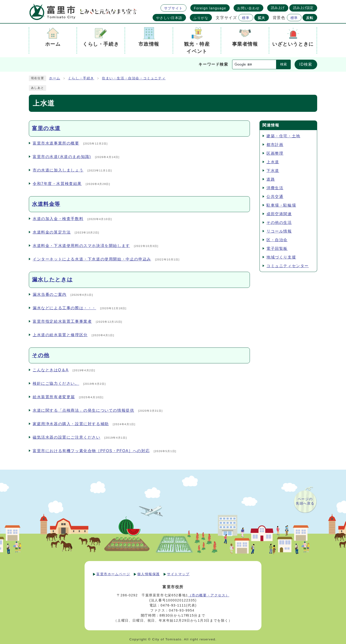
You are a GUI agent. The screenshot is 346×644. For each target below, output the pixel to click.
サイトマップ (178, 574)
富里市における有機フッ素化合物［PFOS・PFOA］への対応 (91, 451)
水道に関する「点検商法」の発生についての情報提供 (83, 410)
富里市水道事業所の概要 (56, 143)
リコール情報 (279, 231)
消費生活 (275, 188)
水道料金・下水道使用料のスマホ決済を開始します (81, 246)
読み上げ (278, 8)
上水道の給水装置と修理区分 (60, 335)
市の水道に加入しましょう (58, 170)
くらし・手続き (81, 78)
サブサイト (173, 8)
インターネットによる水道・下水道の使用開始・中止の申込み (92, 259)
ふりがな (201, 18)
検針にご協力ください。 (56, 383)
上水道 (273, 162)
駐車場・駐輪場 (281, 205)
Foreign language (210, 8)
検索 (284, 64)
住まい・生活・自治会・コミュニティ (134, 78)
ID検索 (306, 64)
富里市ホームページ (113, 574)
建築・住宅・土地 (283, 136)
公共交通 (275, 197)
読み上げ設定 (303, 8)
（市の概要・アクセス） (209, 595)
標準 (246, 18)
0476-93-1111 (173, 605)
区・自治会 (277, 240)
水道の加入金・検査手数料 (58, 219)
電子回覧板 (277, 249)
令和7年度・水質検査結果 (57, 184)
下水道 (273, 171)
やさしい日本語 (169, 18)
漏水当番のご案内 (50, 294)
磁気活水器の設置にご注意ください (67, 437)
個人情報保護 (148, 574)
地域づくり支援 (281, 257)
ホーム (55, 78)
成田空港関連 (279, 214)
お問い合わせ (248, 8)
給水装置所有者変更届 (54, 397)
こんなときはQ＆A (51, 370)
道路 (271, 179)
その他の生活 (279, 223)
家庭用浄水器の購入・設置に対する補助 (71, 424)
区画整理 (275, 153)
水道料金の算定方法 (52, 232)
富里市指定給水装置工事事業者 (62, 321)
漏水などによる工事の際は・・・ (64, 308)
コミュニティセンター (288, 266)
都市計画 (275, 145)
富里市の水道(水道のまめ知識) (62, 157)
